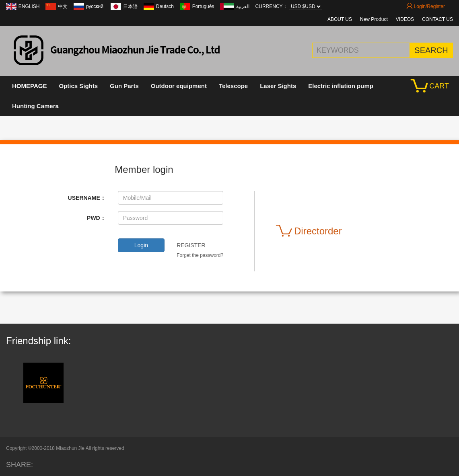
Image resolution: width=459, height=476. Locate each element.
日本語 (130, 6)
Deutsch (165, 6)
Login (141, 245)
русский (95, 6)
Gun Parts (124, 86)
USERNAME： (87, 198)
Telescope (233, 86)
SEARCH (431, 50)
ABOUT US (340, 19)
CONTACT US (437, 19)
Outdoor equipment (179, 86)
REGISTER (191, 245)
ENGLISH (29, 6)
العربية (243, 6)
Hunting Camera (35, 106)
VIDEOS (405, 19)
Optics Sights (78, 86)
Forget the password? (200, 255)
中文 (63, 6)
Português (203, 6)
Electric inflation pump (341, 86)
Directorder (309, 231)
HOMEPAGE (29, 86)
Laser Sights (278, 86)
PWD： (96, 218)
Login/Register (426, 6)
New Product (374, 19)
